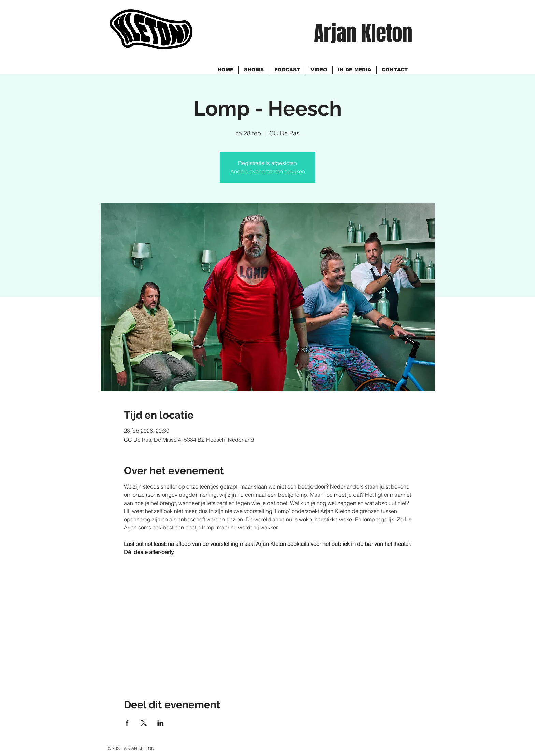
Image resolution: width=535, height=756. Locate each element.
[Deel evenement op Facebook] (127, 723)
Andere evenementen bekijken (268, 171)
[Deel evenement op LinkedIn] (161, 723)
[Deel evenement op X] (144, 723)
